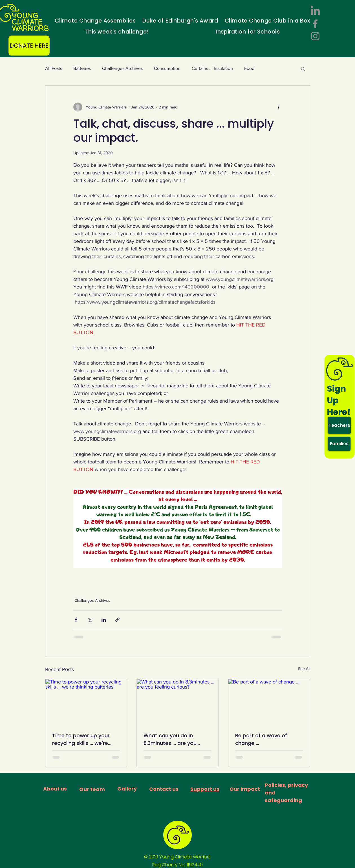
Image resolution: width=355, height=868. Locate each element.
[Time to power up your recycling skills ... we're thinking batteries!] (86, 702)
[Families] (339, 444)
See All (304, 669)
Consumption (167, 68)
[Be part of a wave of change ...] (269, 702)
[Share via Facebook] (76, 620)
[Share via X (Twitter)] (90, 620)
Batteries (82, 68)
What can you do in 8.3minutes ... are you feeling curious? (170, 739)
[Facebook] (315, 24)
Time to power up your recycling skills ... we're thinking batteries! (81, 739)
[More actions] (279, 107)
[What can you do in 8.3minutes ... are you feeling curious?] (177, 702)
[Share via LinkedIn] (104, 620)
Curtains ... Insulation (212, 68)
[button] (303, 68)
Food (249, 68)
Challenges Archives (122, 68)
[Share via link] (117, 620)
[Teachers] (339, 425)
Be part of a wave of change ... (261, 739)
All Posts (54, 68)
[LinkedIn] (315, 11)
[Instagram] (315, 36)
